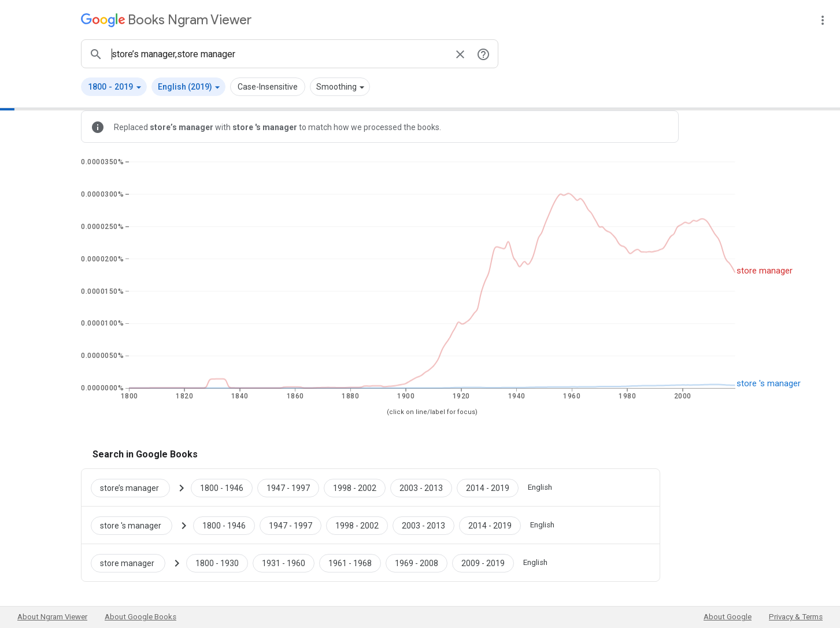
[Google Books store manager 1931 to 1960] (284, 563)
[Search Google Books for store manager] (133, 563)
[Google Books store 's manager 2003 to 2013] (423, 525)
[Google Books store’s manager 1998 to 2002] (355, 487)
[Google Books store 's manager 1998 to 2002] (357, 525)
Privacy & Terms (796, 617)
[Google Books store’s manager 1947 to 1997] (288, 487)
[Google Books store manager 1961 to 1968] (350, 563)
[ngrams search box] (278, 54)
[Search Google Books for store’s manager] (135, 487)
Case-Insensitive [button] (268, 87)
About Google (728, 617)
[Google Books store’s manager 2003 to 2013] (421, 487)
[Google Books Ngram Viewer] (166, 20)
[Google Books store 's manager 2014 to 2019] (490, 525)
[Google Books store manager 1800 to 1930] (217, 563)
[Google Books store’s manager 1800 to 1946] (222, 487)
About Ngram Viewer (52, 617)
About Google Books (140, 617)
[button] (114, 87)
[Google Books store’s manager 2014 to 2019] (488, 487)
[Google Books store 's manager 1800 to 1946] (224, 525)
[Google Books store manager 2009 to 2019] (483, 563)
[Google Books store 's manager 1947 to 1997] (291, 525)
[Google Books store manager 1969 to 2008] (417, 563)
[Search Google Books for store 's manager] (136, 525)
